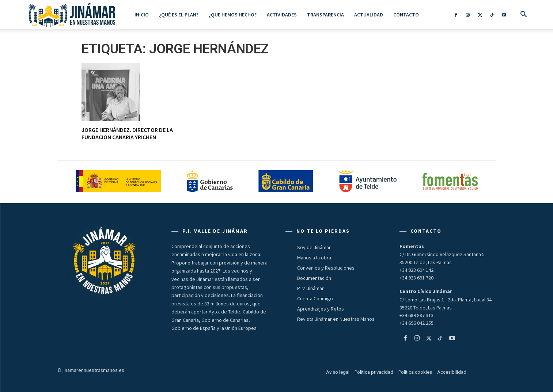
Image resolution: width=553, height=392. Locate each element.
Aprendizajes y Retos (321, 309)
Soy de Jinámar (314, 247)
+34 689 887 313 (416, 315)
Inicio (142, 15)
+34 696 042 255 (416, 323)
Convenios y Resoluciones (326, 268)
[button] (524, 15)
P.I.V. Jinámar (310, 288)
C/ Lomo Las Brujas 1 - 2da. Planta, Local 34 (446, 300)
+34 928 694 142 (416, 270)
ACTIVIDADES (282, 15)
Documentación (314, 278)
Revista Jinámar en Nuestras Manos (336, 319)
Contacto (406, 15)
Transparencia (325, 15)
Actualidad (369, 15)
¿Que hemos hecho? (233, 15)
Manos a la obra (314, 258)
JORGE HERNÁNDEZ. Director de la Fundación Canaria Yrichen (127, 133)
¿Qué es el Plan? (179, 15)
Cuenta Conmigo (315, 298)
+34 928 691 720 (416, 278)
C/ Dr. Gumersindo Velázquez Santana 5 (442, 254)
